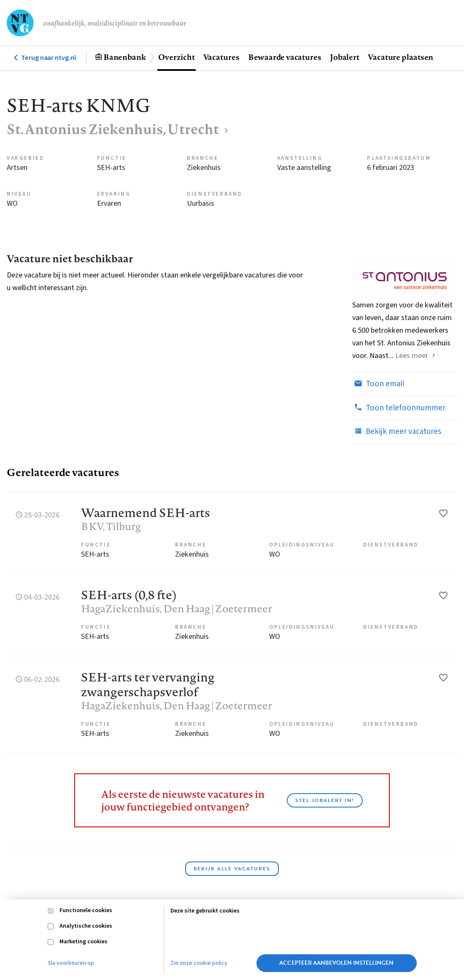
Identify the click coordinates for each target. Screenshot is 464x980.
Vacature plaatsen (401, 57)
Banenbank (125, 57)
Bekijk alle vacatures (232, 869)
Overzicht (176, 57)
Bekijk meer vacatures (397, 431)
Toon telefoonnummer (399, 408)
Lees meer (412, 356)
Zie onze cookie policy (199, 963)
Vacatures (221, 57)
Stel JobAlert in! (325, 800)
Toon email (378, 384)
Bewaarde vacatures (285, 57)
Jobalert (345, 57)
